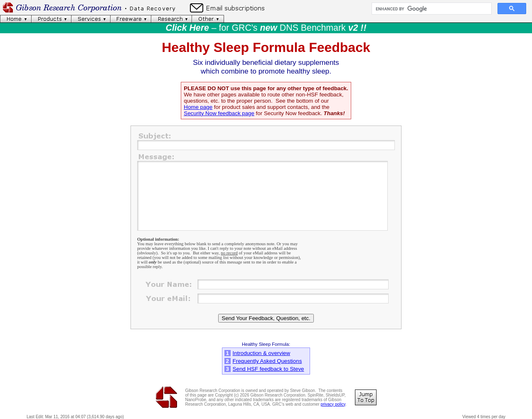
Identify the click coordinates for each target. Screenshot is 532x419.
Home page (198, 107)
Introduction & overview (262, 353)
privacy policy (333, 404)
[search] (431, 9)
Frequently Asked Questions (267, 361)
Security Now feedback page (219, 113)
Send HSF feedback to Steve (268, 369)
